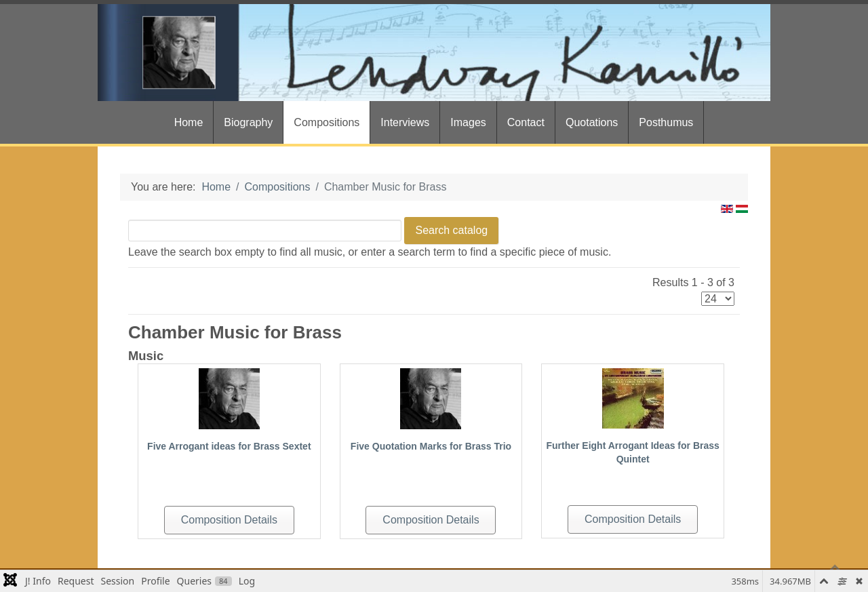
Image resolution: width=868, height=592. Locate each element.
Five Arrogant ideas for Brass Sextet (229, 446)
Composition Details (229, 520)
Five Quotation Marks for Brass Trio (431, 446)
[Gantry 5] (434, 53)
